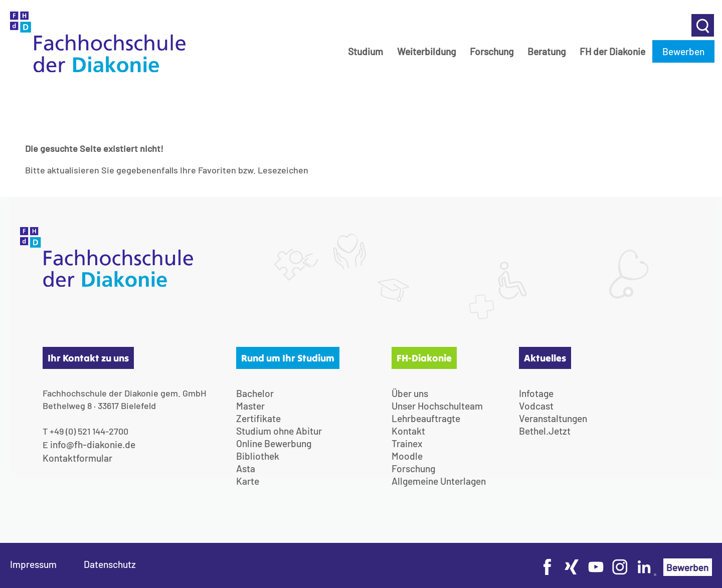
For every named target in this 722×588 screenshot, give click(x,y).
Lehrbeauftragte (426, 418)
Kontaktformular (77, 458)
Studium (366, 51)
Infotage (536, 393)
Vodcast (536, 406)
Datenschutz (110, 564)
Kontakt (408, 431)
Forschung (492, 51)
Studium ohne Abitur (279, 431)
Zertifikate (258, 418)
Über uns (410, 393)
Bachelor (255, 393)
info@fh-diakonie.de (93, 444)
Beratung (547, 51)
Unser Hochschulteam (437, 406)
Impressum (33, 564)
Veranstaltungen (553, 418)
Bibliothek (258, 456)
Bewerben (683, 51)
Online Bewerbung (274, 443)
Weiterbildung (426, 51)
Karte (248, 481)
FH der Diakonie (612, 51)
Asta (246, 468)
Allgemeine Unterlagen (439, 481)
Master (250, 406)
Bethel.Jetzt (545, 431)
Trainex (407, 443)
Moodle (407, 456)
